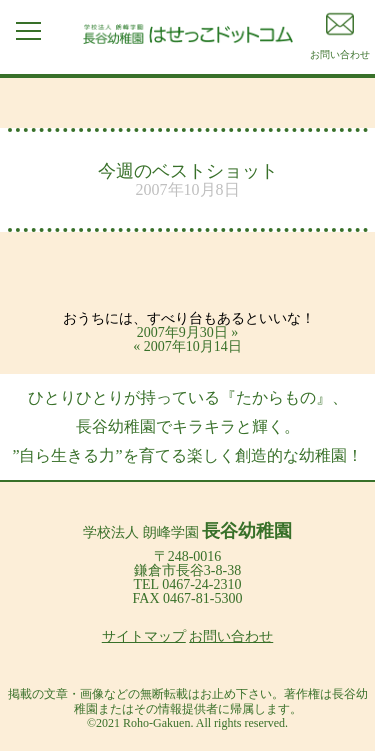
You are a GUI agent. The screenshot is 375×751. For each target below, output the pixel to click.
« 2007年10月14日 (187, 346)
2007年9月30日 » (188, 332)
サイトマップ (144, 636)
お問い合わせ (231, 636)
